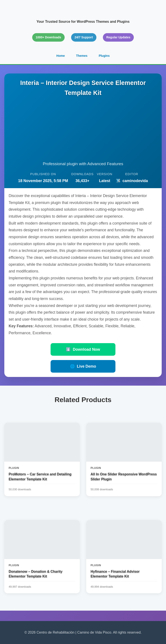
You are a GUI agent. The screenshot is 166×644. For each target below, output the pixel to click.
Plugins (104, 56)
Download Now (83, 349)
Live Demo (83, 366)
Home (61, 56)
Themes (82, 56)
